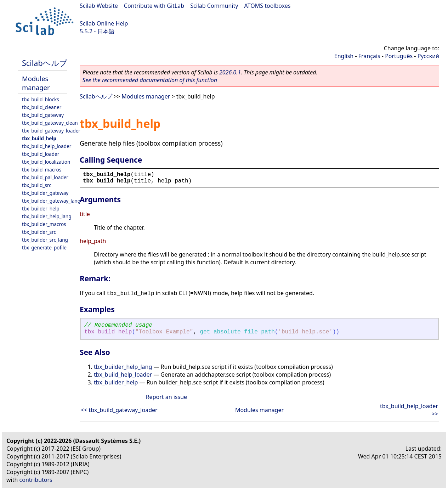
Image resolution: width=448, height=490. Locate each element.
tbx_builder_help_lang (47, 216)
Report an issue (166, 397)
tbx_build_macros (42, 170)
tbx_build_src (37, 185)
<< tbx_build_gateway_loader (119, 410)
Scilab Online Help (104, 23)
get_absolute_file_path (237, 332)
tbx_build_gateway (43, 115)
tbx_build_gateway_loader (51, 131)
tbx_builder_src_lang (45, 240)
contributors (36, 480)
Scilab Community (214, 6)
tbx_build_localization (46, 162)
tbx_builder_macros (44, 224)
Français (369, 56)
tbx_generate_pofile (44, 247)
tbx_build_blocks (41, 99)
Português (399, 56)
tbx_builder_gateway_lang (51, 201)
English (344, 56)
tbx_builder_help (41, 209)
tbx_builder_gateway (45, 193)
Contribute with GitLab (154, 6)
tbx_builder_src (39, 232)
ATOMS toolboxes (268, 6)
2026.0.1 (230, 72)
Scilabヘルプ (45, 63)
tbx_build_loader (41, 154)
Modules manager (36, 83)
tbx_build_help (39, 138)
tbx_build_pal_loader (45, 177)
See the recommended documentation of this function (150, 80)
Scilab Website (99, 6)
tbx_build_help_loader (47, 146)
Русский (428, 56)
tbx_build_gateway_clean (50, 123)
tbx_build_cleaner (42, 107)
